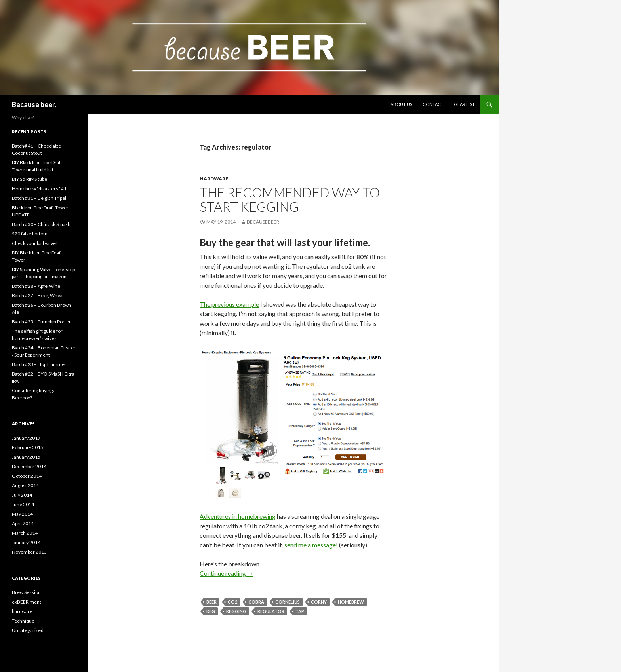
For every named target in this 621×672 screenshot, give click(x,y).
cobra (256, 602)
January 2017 (26, 438)
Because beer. (34, 104)
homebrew (351, 602)
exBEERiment (27, 602)
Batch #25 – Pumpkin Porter (41, 322)
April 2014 (23, 523)
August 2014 (25, 485)
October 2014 (27, 476)
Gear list (464, 104)
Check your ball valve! (35, 243)
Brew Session (26, 592)
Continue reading (227, 573)
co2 (232, 602)
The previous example (229, 304)
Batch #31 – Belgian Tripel (39, 198)
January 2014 (26, 542)
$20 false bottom (30, 234)
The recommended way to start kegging (290, 199)
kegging (236, 611)
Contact (433, 104)
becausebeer (263, 222)
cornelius (288, 602)
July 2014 (22, 495)
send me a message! (311, 545)
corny (319, 602)
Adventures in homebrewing (238, 516)
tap (300, 611)
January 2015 (26, 457)
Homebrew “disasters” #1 (39, 189)
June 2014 (23, 504)
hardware (214, 179)
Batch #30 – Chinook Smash (41, 224)
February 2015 (28, 447)
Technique (23, 621)
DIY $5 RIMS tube (30, 179)
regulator (271, 611)
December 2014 (29, 466)
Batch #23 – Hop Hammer (39, 364)
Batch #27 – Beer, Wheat (38, 295)
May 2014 (22, 514)
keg (211, 611)
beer (211, 602)
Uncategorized (28, 630)
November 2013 (29, 552)
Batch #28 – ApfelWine (36, 286)
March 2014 (25, 533)
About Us (401, 104)
